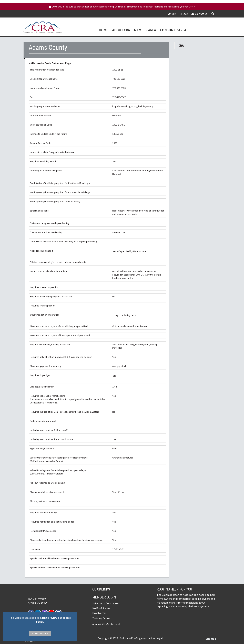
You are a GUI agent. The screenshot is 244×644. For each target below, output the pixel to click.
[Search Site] (213, 14)
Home (103, 30)
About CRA (121, 30)
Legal (159, 638)
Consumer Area (173, 30)
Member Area (145, 30)
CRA (181, 46)
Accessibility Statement (106, 624)
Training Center (101, 618)
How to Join (99, 613)
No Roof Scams (101, 608)
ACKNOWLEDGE (40, 634)
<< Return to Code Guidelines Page (50, 63)
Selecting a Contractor (106, 603)
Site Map (211, 639)
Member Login (104, 597)
